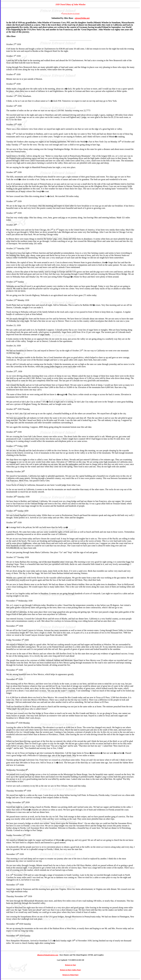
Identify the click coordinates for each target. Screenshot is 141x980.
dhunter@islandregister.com (48, 955)
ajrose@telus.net (82, 18)
